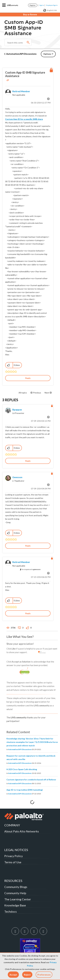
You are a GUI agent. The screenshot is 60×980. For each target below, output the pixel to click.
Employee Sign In (52, 5)
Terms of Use (13, 862)
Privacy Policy (14, 856)
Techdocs (11, 911)
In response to (31, 569)
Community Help (15, 893)
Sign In (42, 5)
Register (33, 5)
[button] (13, 975)
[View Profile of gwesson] (17, 477)
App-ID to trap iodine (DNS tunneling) (25, 790)
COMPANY (12, 825)
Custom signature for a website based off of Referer (31, 780)
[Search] (18, 42)
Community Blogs (16, 887)
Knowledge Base (15, 905)
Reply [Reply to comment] (28, 461)
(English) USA (50, 10)
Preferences (44, 975)
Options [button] (47, 54)
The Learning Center (18, 899)
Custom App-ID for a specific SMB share (24, 119)
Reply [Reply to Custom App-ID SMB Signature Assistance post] (28, 378)
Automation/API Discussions (21, 54)
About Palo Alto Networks (22, 831)
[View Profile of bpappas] (17, 409)
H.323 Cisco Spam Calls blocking (22, 769)
